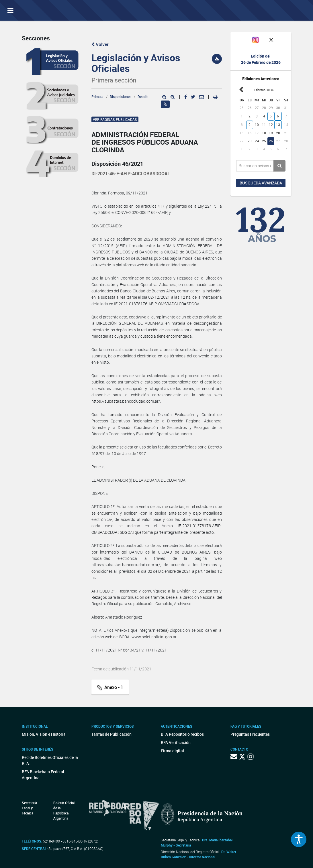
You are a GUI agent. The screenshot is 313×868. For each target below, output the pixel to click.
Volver (100, 44)
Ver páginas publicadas (115, 119)
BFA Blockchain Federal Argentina (43, 775)
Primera (97, 97)
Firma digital (172, 751)
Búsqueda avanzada (261, 183)
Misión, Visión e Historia (44, 734)
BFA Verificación (176, 742)
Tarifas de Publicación (111, 734)
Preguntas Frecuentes (250, 734)
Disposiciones (121, 97)
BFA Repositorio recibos (182, 734)
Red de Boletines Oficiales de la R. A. (50, 760)
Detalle (143, 97)
